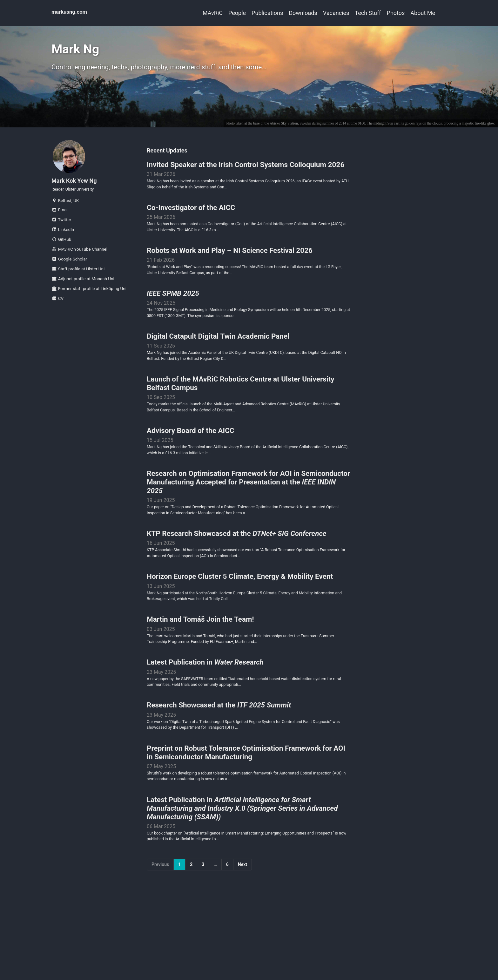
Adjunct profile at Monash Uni (83, 287)
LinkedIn (63, 238)
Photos (390, 13)
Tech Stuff (356, 13)
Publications (239, 13)
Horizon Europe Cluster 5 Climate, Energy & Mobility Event (240, 603)
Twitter (61, 228)
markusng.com (71, 13)
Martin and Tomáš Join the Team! (200, 648)
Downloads (280, 13)
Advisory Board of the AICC (191, 450)
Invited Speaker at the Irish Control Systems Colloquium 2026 (246, 171)
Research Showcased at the (219, 738)
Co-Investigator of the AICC (191, 216)
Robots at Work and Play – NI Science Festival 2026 (230, 261)
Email (60, 219)
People (203, 13)
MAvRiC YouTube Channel (79, 258)
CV (57, 307)
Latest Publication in (205, 693)
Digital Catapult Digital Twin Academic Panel (218, 351)
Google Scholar (69, 268)
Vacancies (319, 13)
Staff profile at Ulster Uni (78, 278)
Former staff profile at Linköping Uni (89, 297)
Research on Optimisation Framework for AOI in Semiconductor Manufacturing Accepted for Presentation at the (248, 504)
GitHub (61, 248)
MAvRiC (173, 13)
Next (242, 904)
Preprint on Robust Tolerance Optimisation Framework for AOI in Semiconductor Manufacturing (246, 788)
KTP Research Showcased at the (237, 558)
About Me (423, 13)
